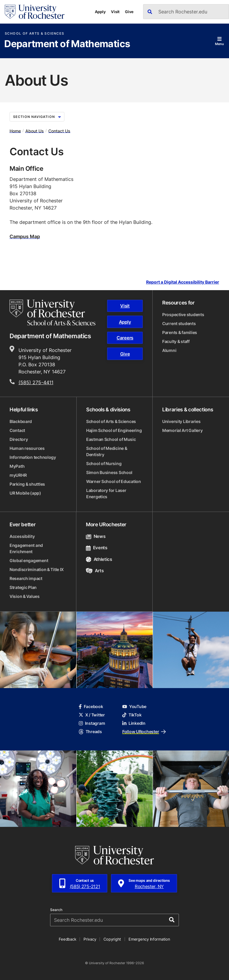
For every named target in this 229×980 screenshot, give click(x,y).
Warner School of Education (114, 481)
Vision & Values (25, 596)
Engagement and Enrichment (26, 548)
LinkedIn (134, 723)
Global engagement (29, 560)
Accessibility (22, 536)
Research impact (26, 578)
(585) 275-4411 (36, 382)
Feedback (67, 939)
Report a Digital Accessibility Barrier (183, 282)
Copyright (112, 939)
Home (15, 131)
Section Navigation (37, 117)
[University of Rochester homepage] (35, 12)
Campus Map (25, 236)
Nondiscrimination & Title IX (37, 569)
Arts (95, 571)
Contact (17, 430)
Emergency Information (149, 939)
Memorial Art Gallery (182, 430)
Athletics (99, 559)
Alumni (169, 350)
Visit (115, 12)
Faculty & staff (176, 341)
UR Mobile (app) (25, 493)
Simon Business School (109, 472)
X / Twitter (92, 715)
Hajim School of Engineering (114, 430)
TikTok (132, 715)
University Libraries (181, 421)
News (96, 536)
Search (56, 910)
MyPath (17, 466)
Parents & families (180, 332)
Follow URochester (144, 731)
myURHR (18, 475)
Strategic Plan (23, 587)
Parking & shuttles (27, 484)
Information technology (33, 457)
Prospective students (183, 314)
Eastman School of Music (111, 439)
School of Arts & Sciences (34, 34)
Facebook (91, 706)
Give (129, 12)
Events (97, 548)
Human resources (27, 448)
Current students (179, 323)
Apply (100, 12)
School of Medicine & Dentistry (107, 451)
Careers (125, 338)
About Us (35, 131)
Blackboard (21, 421)
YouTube (134, 706)
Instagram (92, 723)
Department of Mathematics (67, 44)
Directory (19, 439)
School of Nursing (104, 463)
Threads (90, 731)
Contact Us (59, 131)
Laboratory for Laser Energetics (106, 493)
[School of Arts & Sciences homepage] (52, 313)
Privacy (90, 939)
